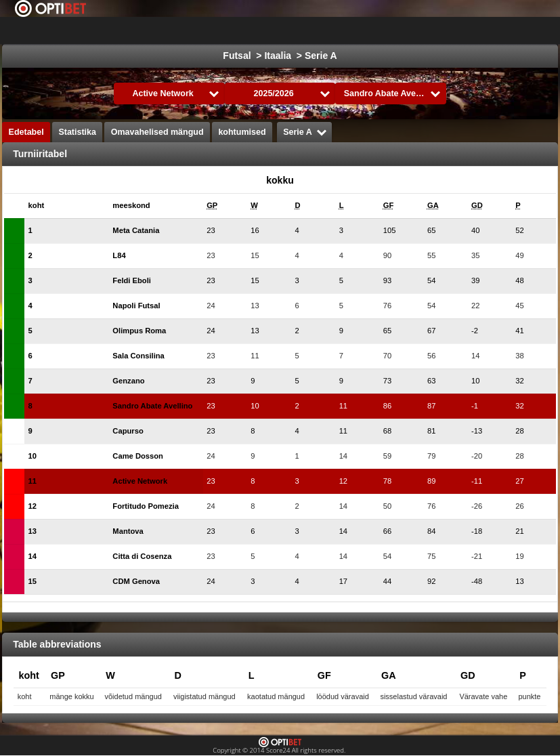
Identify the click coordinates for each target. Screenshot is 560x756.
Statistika (77, 132)
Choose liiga (198, 30)
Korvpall (386, 30)
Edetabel (26, 132)
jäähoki (331, 30)
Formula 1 (447, 30)
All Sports (511, 30)
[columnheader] (49, 206)
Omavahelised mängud (157, 132)
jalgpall (279, 30)
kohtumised (242, 132)
